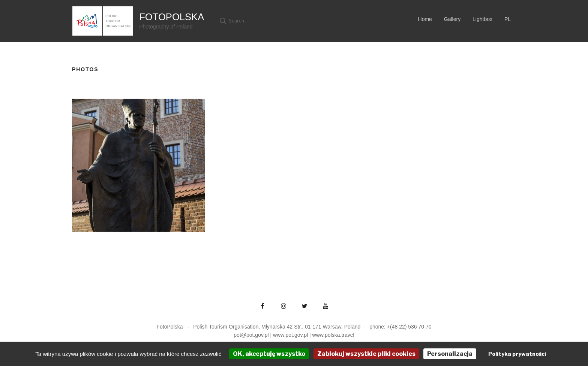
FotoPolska (172, 17)
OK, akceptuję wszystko (269, 354)
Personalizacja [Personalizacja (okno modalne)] (450, 354)
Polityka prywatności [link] (517, 354)
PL (508, 19)
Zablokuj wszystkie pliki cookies (366, 354)
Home (425, 19)
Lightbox (482, 19)
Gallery (452, 19)
